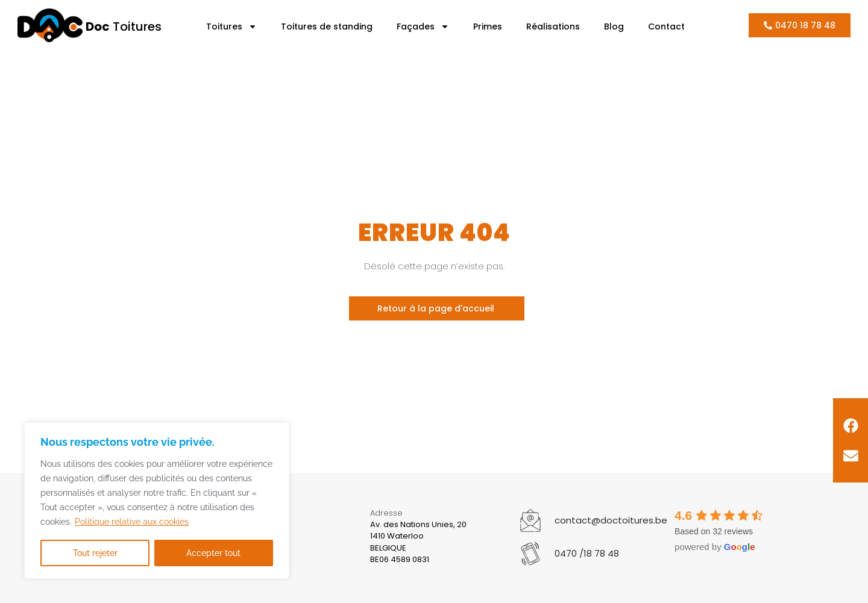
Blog (614, 27)
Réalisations (553, 27)
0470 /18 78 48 (587, 553)
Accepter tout (214, 553)
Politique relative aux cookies (132, 523)
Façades (423, 27)
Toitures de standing (327, 27)
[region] (157, 501)
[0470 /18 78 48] (530, 554)
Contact (666, 27)
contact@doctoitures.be (611, 520)
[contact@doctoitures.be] (530, 520)
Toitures (124, 27)
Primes (488, 27)
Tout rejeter (95, 553)
